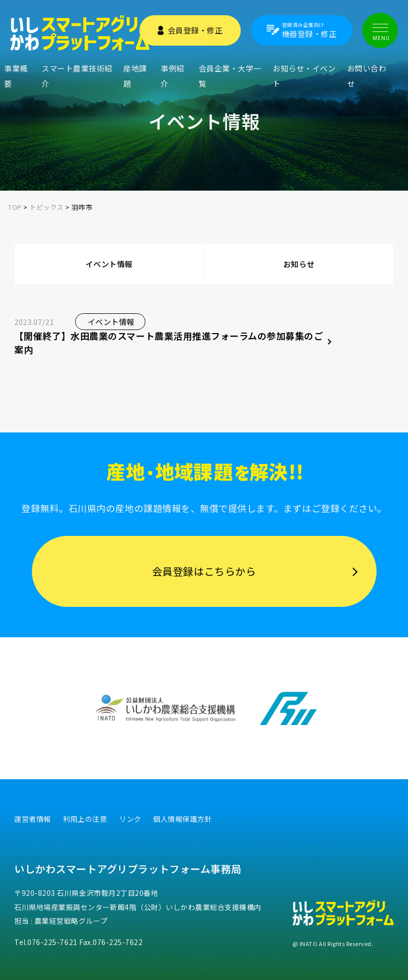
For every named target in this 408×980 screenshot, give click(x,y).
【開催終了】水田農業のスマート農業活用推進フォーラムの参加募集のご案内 (169, 342)
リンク (130, 819)
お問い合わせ (367, 76)
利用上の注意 (85, 819)
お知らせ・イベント (304, 76)
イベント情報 (109, 264)
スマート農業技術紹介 (77, 76)
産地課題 (135, 76)
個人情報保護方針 (182, 819)
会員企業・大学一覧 (230, 76)
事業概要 (16, 76)
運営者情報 (33, 819)
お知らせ (299, 264)
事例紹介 (173, 76)
